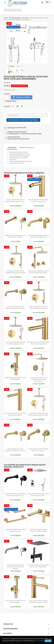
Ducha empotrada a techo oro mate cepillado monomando (39, 307)
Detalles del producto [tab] (27, 147)
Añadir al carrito (22, 97)
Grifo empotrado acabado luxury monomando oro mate (15, 236)
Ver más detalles (40, 641)
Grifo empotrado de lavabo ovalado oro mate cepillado (39, 530)
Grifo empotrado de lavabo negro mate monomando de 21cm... (15, 495)
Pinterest (22, 106)
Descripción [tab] (12, 147)
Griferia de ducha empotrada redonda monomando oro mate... (39, 414)
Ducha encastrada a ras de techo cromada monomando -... (39, 495)
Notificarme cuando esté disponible (23, 120)
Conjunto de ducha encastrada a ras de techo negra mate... (39, 566)
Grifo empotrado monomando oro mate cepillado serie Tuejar (39, 236)
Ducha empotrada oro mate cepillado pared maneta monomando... (39, 379)
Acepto (48, 641)
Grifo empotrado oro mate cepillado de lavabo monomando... (15, 450)
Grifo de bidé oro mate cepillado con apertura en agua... (39, 201)
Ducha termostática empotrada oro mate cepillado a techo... (15, 343)
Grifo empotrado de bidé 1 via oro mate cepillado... (15, 379)
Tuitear (17, 106)
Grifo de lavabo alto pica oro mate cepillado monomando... (15, 414)
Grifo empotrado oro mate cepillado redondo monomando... (15, 307)
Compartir (13, 106)
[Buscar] (13, 10)
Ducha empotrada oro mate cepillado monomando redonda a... (15, 273)
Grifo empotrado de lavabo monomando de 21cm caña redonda (15, 567)
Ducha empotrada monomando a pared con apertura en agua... (39, 272)
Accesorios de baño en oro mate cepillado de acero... (15, 530)
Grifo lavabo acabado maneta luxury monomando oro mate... (39, 601)
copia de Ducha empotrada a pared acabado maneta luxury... (15, 201)
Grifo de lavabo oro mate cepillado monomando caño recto (39, 343)
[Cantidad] (6, 97)
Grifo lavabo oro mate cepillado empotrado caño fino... (39, 450)
